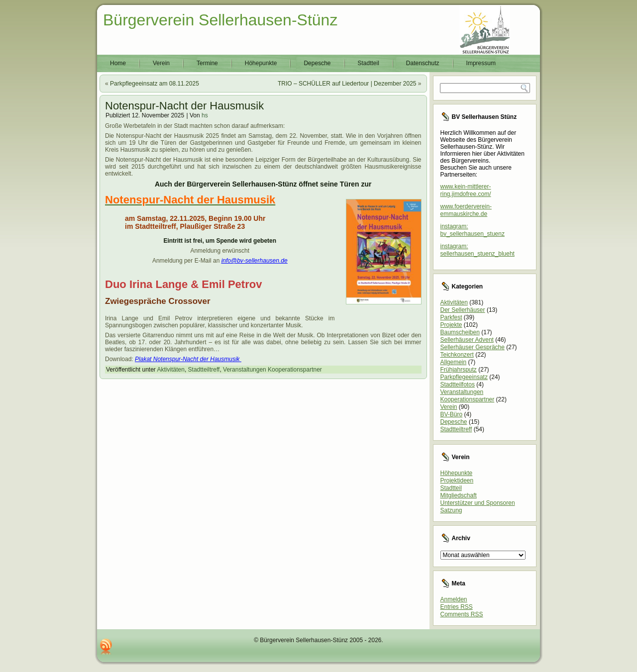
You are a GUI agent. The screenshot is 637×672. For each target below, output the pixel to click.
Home (118, 63)
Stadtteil (369, 63)
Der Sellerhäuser (463, 310)
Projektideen (457, 480)
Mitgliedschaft (459, 495)
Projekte (451, 325)
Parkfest (451, 317)
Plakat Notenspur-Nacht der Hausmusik (187, 359)
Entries (457, 607)
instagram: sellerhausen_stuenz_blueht (478, 250)
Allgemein (454, 362)
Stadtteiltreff (204, 370)
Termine (207, 63)
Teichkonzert (457, 355)
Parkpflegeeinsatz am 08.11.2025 (155, 84)
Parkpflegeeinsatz (464, 377)
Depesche (317, 63)
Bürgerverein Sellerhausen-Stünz (220, 20)
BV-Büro (452, 414)
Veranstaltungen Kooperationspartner (272, 370)
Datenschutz (423, 63)
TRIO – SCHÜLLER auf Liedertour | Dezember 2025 (347, 84)
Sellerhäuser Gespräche (473, 347)
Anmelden (454, 599)
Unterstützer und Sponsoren (478, 503)
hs (205, 115)
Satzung (451, 510)
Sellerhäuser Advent (467, 340)
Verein (161, 63)
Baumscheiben (460, 332)
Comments (462, 614)
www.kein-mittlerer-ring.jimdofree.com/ (466, 190)
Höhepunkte (261, 63)
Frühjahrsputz (459, 370)
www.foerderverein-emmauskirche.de (466, 210)
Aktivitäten (171, 370)
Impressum (481, 63)
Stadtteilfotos (458, 384)
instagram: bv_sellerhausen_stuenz (473, 230)
